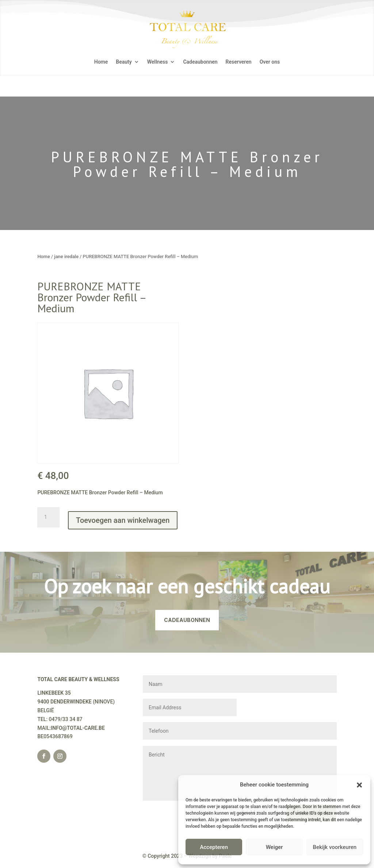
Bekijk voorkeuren (335, 847)
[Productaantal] (48, 517)
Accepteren (214, 847)
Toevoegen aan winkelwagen (123, 520)
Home (101, 62)
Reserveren (239, 62)
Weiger (274, 847)
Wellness (158, 62)
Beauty (124, 62)
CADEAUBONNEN (187, 620)
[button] (359, 785)
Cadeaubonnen (200, 62)
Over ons (270, 62)
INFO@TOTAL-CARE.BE (78, 728)
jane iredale (66, 256)
